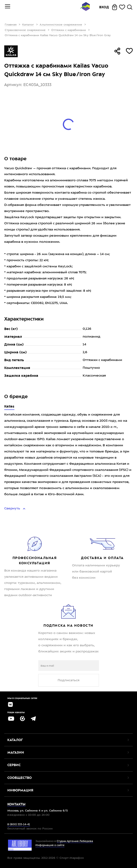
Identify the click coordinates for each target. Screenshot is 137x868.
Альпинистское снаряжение (61, 25)
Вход (104, 7)
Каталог (28, 25)
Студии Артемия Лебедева (75, 841)
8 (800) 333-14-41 (19, 825)
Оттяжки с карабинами (69, 30)
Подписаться (68, 680)
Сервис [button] (14, 765)
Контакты (16, 804)
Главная (11, 25)
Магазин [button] (16, 752)
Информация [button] (20, 790)
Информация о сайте (50, 845)
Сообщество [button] (19, 778)
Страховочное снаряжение (25, 30)
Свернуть (13, 508)
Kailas (9, 406)
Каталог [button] (15, 740)
